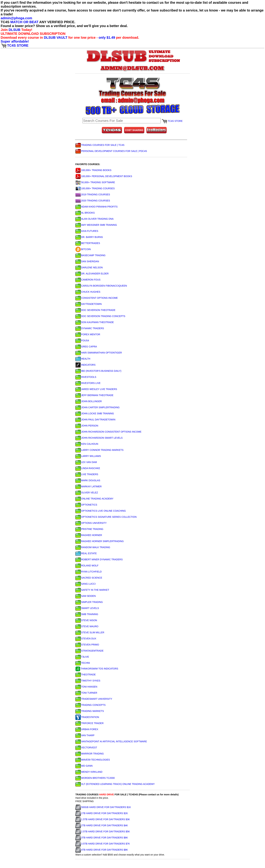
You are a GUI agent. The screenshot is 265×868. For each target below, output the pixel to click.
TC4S (5, 22)
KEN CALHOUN (87, 444)
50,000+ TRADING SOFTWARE (95, 182)
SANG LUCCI (86, 584)
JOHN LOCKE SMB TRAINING (95, 413)
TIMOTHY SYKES (88, 681)
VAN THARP (85, 735)
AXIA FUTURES (87, 231)
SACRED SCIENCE (89, 578)
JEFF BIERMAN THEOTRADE (94, 395)
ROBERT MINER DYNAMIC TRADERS (99, 559)
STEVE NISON (86, 620)
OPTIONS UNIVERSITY (91, 523)
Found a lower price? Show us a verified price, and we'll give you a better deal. (64, 26)
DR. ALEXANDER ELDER (92, 274)
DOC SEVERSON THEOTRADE (95, 310)
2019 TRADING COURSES (93, 194)
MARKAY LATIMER (88, 486)
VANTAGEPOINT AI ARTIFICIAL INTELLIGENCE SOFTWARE (111, 741)
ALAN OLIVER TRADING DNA (94, 219)
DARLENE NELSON (89, 267)
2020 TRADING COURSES (93, 201)
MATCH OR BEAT (24, 22)
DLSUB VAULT (56, 38)
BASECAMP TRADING (90, 255)
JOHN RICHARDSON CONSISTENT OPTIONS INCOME (108, 432)
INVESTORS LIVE (88, 383)
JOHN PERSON (87, 426)
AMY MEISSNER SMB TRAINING (96, 225)
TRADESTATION (87, 717)
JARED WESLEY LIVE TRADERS (96, 389)
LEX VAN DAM (86, 462)
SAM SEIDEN (86, 596)
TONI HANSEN (86, 687)
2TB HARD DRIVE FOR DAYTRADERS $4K (102, 825)
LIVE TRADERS (87, 474)
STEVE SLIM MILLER (90, 632)
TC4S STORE (15, 45)
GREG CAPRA (86, 347)
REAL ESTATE (86, 553)
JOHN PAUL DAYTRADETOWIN (95, 420)
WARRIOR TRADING (90, 754)
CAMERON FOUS (88, 280)
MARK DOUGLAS (88, 480)
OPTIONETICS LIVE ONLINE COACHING (101, 511)
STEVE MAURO (87, 626)
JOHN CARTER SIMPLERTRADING (97, 407)
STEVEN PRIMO (87, 645)
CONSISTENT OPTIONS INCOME (97, 298)
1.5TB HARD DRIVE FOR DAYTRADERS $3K (103, 819)
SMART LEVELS (87, 608)
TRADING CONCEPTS (91, 705)
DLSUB (14, 30)
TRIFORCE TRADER (89, 723)
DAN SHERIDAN (87, 261)
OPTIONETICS (86, 505)
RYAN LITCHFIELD (89, 572)
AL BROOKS (85, 213)
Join (5, 30)
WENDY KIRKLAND (89, 772)
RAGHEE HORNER (89, 535)
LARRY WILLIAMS (88, 456)
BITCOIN (83, 249)
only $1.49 (107, 38)
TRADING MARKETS (90, 711)
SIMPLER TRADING (89, 602)
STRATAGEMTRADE (89, 651)
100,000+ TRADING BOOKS (93, 170)
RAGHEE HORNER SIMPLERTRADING (100, 541)
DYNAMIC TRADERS (90, 328)
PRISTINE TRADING (89, 529)
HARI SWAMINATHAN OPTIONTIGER (99, 353)
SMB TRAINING (87, 614)
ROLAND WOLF (87, 566)
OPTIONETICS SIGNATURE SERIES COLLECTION (106, 517)
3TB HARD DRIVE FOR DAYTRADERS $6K (102, 838)
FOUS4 (82, 340)
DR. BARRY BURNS (89, 237)
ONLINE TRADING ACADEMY (94, 499)
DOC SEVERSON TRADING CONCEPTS (100, 316)
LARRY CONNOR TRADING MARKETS (99, 450)
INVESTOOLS (86, 377)
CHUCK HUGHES (88, 292)
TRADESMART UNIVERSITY (94, 699)
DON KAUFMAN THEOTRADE (95, 322)
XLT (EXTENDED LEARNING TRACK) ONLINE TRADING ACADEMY (115, 784)
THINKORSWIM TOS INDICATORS (97, 669)
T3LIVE (82, 657)
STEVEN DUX (86, 639)
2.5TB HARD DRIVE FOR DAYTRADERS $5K (103, 832)
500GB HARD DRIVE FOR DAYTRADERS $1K (103, 807)
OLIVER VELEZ (87, 493)
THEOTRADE (86, 675)
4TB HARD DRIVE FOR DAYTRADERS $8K (102, 850)
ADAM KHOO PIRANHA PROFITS (96, 207)
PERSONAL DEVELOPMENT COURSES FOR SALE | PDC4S (111, 151)
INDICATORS (85, 365)
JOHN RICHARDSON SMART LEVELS (99, 438)
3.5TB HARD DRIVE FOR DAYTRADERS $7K (103, 844)
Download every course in (22, 38)
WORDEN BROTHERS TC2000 (95, 778)
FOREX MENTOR (88, 334)
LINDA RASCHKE (88, 468)
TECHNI (83, 663)
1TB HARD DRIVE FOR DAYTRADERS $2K (102, 813)
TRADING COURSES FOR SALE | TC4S (100, 145)
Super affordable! (15, 41)
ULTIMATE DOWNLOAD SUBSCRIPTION (33, 34)
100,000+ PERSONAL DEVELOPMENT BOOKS (104, 176)
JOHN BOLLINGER (89, 401)
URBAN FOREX (87, 729)
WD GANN (84, 766)
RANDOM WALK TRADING (93, 547)
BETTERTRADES (88, 243)
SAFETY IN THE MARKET (92, 590)
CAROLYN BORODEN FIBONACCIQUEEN (101, 286)
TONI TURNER (86, 693)
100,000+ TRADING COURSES (95, 188)
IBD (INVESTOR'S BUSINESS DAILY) (98, 371)
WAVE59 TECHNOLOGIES (93, 760)
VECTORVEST (86, 748)
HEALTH (83, 359)
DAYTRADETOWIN (89, 304)
